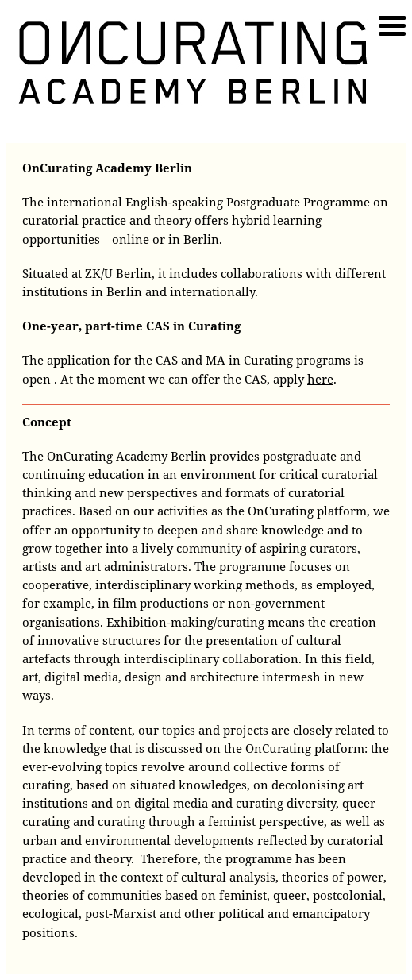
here (320, 379)
